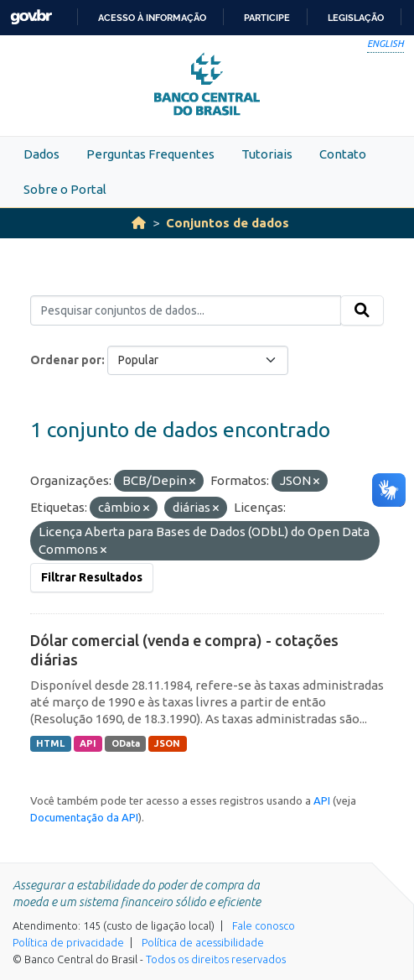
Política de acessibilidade (203, 942)
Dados (41, 154)
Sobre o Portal (65, 189)
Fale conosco (264, 925)
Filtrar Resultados (92, 577)
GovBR (31, 17)
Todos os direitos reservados (216, 959)
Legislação (356, 18)
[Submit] (362, 310)
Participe (267, 18)
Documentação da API (84, 817)
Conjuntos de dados (228, 223)
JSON (167, 743)
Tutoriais (267, 154)
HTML (50, 743)
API (88, 743)
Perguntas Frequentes (150, 154)
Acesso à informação (152, 18)
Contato (343, 154)
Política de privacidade (68, 942)
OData (126, 743)
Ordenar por (66, 360)
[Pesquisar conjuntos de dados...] (186, 310)
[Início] (139, 223)
